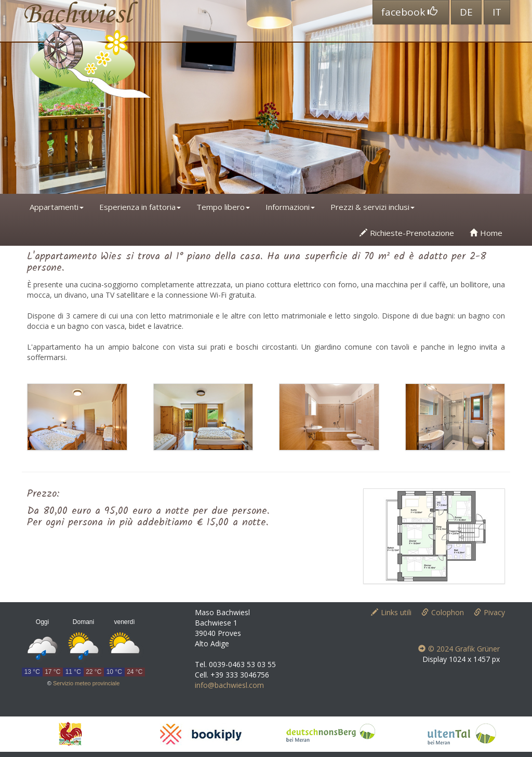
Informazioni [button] (290, 207)
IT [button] (497, 12)
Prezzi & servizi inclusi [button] (373, 207)
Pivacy (489, 612)
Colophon (443, 612)
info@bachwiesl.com (229, 685)
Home (486, 233)
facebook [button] (409, 12)
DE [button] (466, 12)
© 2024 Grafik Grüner (459, 649)
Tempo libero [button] (223, 207)
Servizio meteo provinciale (86, 683)
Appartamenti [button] (57, 207)
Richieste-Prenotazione (407, 233)
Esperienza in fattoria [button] (140, 207)
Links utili (391, 612)
